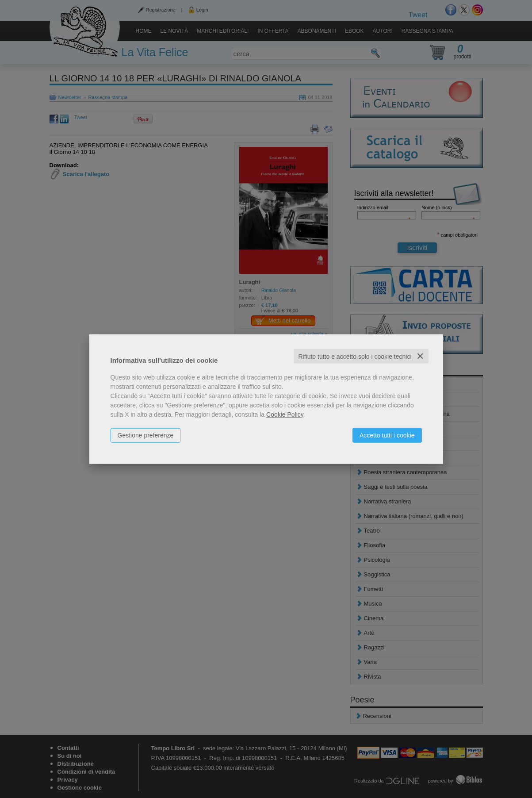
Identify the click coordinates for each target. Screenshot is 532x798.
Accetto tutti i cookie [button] (387, 435)
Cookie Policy (285, 414)
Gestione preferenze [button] (146, 435)
